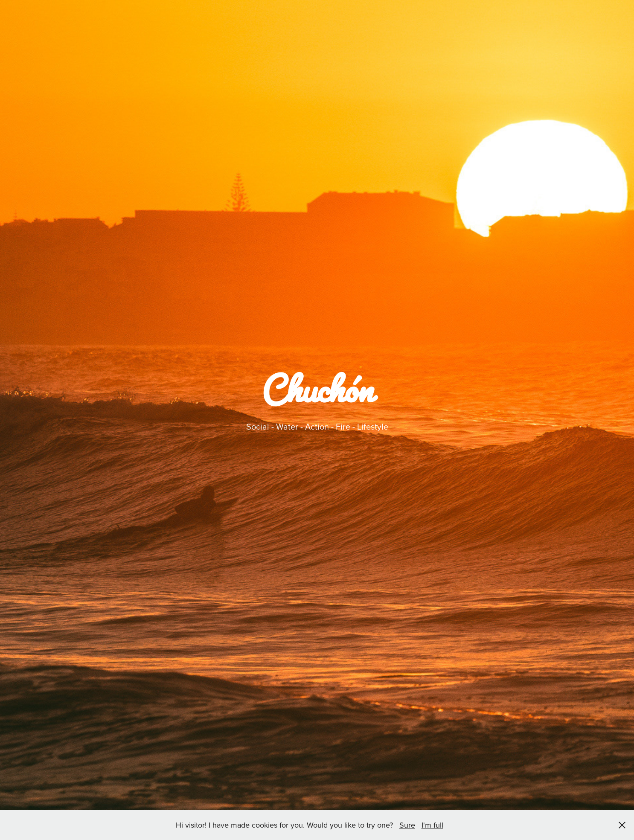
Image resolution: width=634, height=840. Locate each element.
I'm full (432, 825)
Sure (407, 825)
